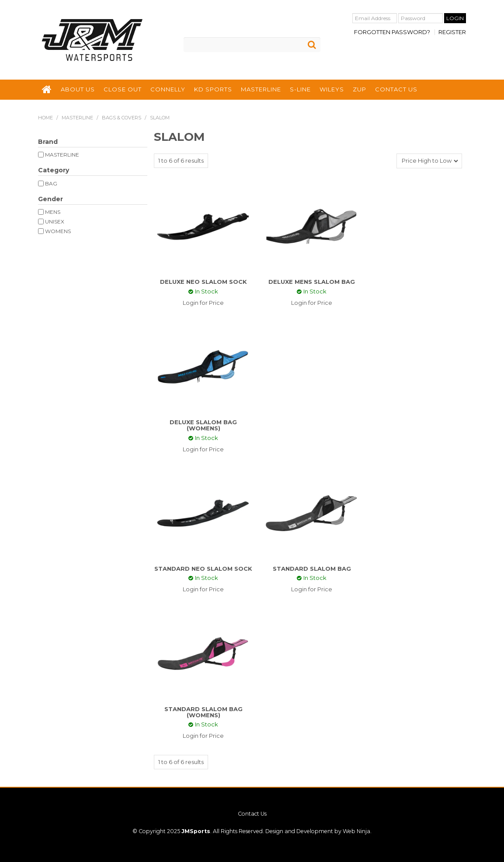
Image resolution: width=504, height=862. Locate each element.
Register (452, 32)
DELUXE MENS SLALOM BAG (312, 282)
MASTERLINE (261, 89)
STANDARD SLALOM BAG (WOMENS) (203, 712)
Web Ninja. (357, 831)
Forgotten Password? (392, 32)
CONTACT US (396, 89)
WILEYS (332, 89)
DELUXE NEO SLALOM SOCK (203, 282)
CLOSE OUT (123, 89)
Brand (48, 142)
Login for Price (203, 303)
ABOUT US (78, 89)
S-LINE (300, 89)
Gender (50, 199)
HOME (47, 90)
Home (45, 118)
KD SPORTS (213, 89)
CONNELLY (168, 89)
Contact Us (252, 814)
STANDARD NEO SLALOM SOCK (203, 569)
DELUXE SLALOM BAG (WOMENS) (203, 425)
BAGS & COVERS (122, 118)
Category (54, 170)
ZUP (360, 89)
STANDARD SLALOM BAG (312, 569)
